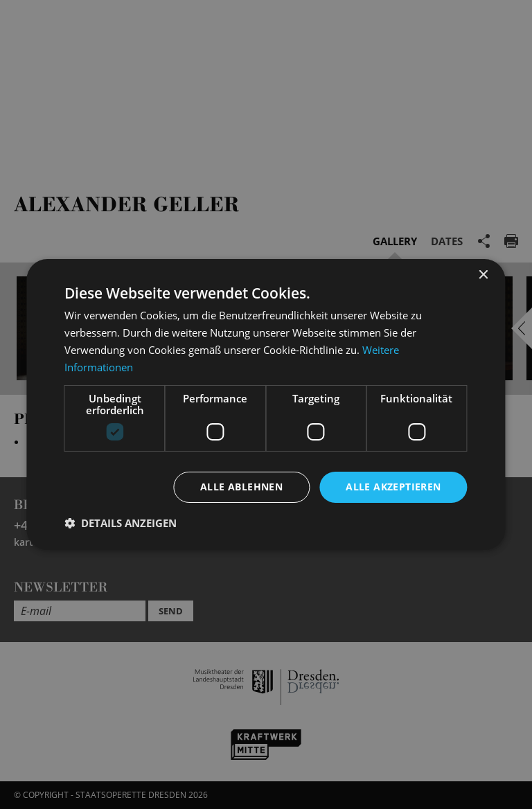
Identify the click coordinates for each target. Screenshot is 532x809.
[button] (121, 523)
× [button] (483, 275)
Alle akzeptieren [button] (393, 487)
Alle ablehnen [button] (241, 487)
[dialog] (266, 404)
